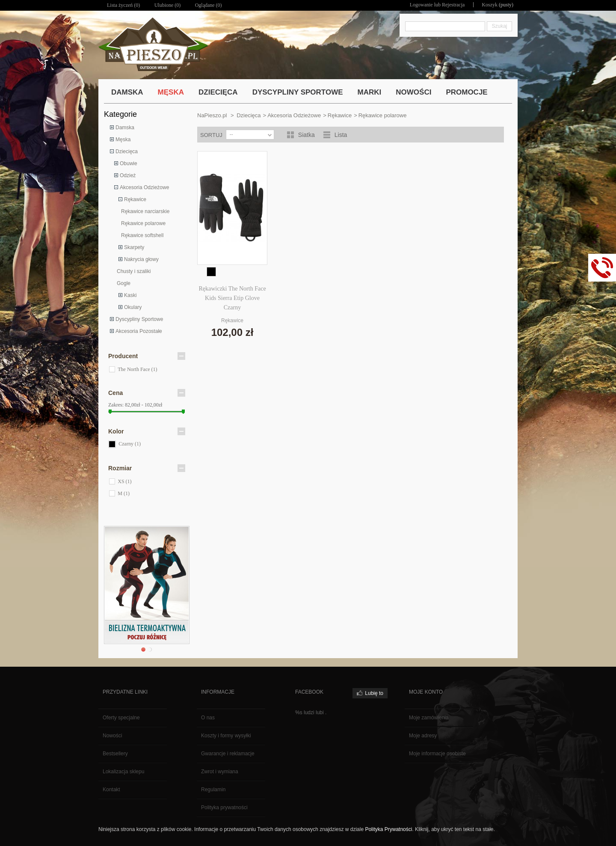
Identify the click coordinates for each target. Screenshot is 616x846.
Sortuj (211, 135)
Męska (123, 140)
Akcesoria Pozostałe (139, 331)
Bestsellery (115, 754)
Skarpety (134, 247)
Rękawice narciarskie (145, 211)
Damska (125, 128)
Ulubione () (168, 5)
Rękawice (135, 199)
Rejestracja (453, 5)
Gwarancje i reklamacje (228, 754)
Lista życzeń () (123, 5)
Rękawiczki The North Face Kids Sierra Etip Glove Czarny (232, 298)
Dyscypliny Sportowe (139, 319)
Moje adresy (423, 736)
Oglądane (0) (209, 5)
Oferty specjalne (121, 718)
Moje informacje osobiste (437, 754)
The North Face (137, 369)
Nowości (112, 736)
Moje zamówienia (429, 718)
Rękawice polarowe (143, 223)
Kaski (130, 295)
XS (124, 481)
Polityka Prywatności (388, 829)
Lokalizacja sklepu (123, 772)
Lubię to (374, 693)
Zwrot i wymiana (220, 772)
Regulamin (213, 790)
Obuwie (129, 163)
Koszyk (490, 5)
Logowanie (421, 5)
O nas (208, 718)
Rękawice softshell (142, 235)
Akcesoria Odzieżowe (144, 187)
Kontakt (111, 790)
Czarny (130, 444)
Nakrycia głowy (141, 259)
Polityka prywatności (224, 807)
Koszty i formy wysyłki (226, 736)
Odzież (128, 175)
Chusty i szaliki (134, 271)
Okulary (133, 307)
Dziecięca (127, 151)
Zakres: (116, 405)
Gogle (124, 283)
